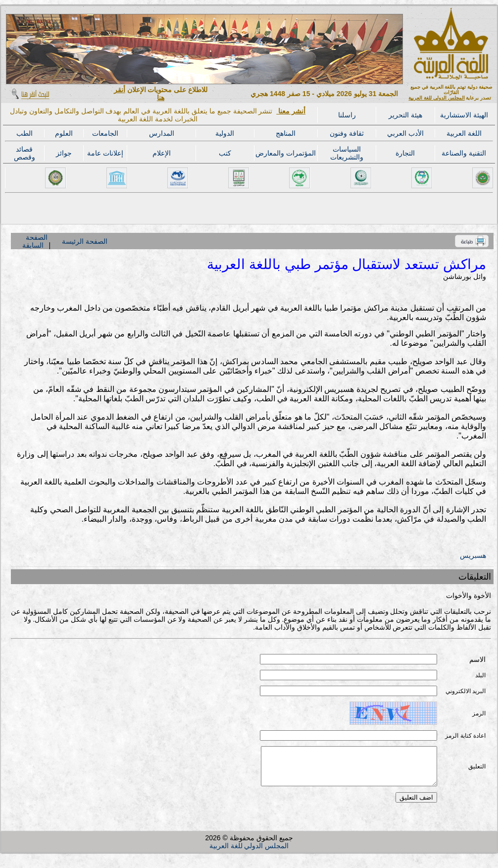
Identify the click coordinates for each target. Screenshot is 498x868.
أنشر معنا (291, 111)
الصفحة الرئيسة (85, 241)
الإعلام (162, 153)
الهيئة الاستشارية (464, 115)
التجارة (405, 153)
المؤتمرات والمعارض (286, 153)
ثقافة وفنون (347, 133)
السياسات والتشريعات (347, 153)
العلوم (64, 133)
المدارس (162, 133)
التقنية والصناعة (464, 153)
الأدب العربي (405, 133)
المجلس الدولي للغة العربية (436, 98)
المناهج (286, 133)
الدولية (225, 133)
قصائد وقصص (25, 153)
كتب (225, 153)
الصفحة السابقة (35, 241)
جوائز (64, 153)
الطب (25, 133)
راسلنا (347, 115)
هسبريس (473, 555)
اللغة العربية (464, 133)
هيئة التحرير (405, 115)
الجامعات (105, 133)
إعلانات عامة (105, 153)
